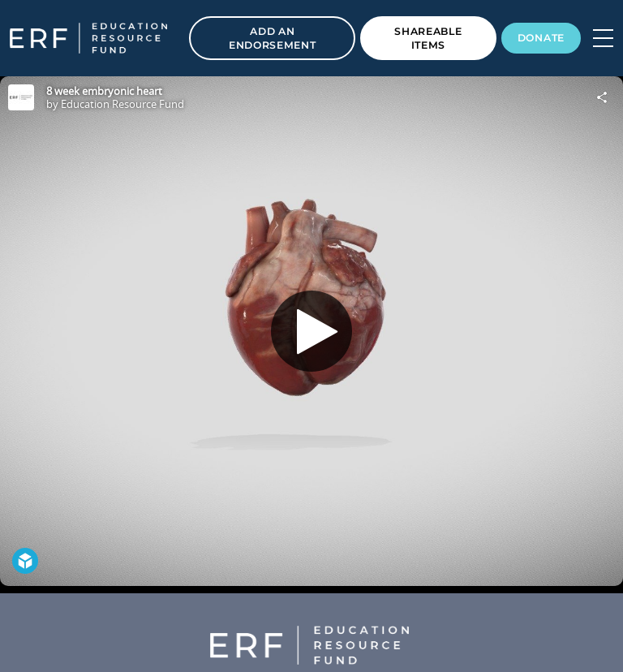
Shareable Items (428, 38)
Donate (541, 38)
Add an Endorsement (273, 38)
